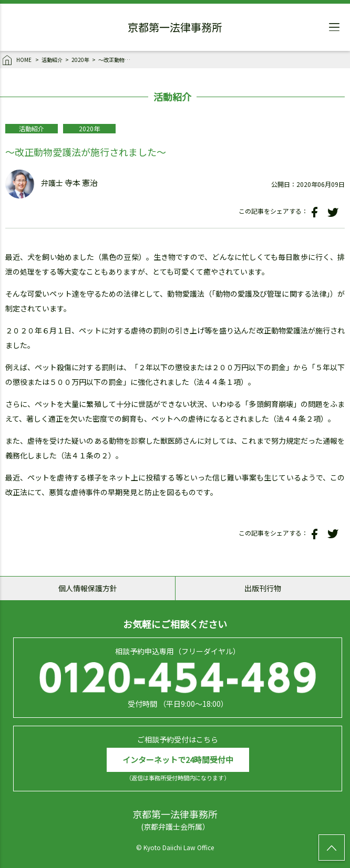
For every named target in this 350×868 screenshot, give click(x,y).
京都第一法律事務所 (175, 29)
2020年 (80, 60)
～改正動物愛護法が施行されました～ (117, 60)
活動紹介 (52, 60)
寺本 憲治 (81, 183)
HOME (18, 60)
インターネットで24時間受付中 (178, 760)
